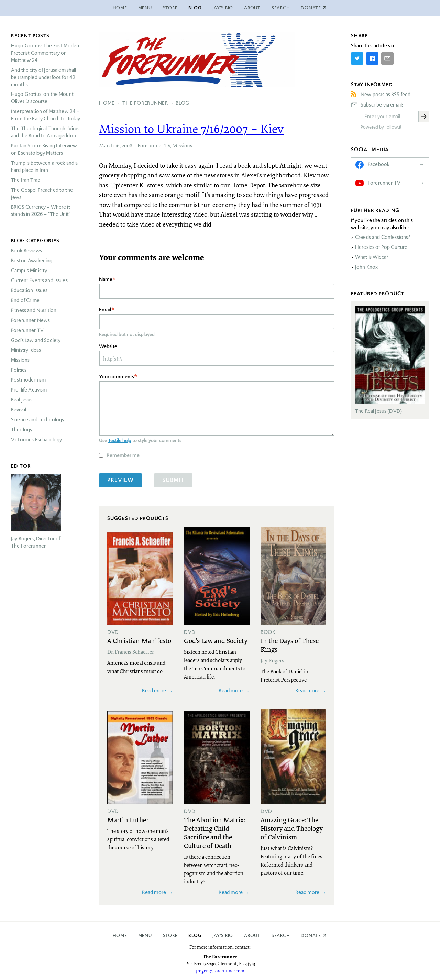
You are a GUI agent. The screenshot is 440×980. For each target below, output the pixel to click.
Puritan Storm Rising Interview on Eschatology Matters (44, 149)
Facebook (379, 164)
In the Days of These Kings (290, 645)
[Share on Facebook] (372, 58)
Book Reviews (26, 251)
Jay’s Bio (223, 8)
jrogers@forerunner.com (220, 971)
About (252, 8)
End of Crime (25, 300)
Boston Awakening (32, 261)
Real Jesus (22, 400)
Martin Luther (128, 819)
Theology (22, 430)
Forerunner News (30, 320)
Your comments (117, 377)
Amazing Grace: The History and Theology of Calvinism (292, 828)
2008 (127, 145)
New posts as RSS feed (386, 95)
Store (170, 8)
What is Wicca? (372, 257)
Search (281, 8)
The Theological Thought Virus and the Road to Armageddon (45, 132)
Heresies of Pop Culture (381, 247)
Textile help (120, 440)
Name (106, 279)
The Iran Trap (26, 180)
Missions (182, 145)
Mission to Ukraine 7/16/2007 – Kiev (191, 129)
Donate (311, 935)
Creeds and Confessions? (383, 237)
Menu (145, 8)
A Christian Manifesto (139, 640)
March (107, 145)
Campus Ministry (29, 271)
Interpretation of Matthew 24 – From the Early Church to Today (46, 115)
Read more (154, 690)
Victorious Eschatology (36, 440)
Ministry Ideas (26, 350)
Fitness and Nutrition (34, 310)
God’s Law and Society (36, 340)
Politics (19, 370)
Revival (19, 410)
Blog (195, 8)
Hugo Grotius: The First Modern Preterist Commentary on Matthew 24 (46, 53)
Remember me (123, 455)
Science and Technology (38, 420)
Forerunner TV (154, 145)
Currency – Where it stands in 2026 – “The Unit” (41, 211)
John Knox (366, 267)
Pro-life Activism (29, 390)
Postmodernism (28, 380)
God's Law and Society (216, 640)
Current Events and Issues (39, 280)
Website (108, 346)
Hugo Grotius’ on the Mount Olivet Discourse (42, 98)
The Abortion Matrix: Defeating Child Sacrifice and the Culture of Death (214, 832)
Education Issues (29, 290)
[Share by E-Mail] (387, 58)
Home (120, 8)
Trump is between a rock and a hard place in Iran (44, 167)
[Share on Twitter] (357, 58)
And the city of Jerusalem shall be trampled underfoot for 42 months (44, 77)
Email (105, 310)
